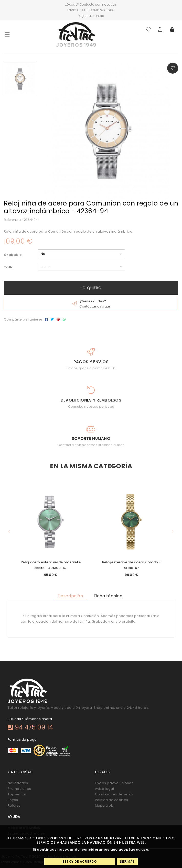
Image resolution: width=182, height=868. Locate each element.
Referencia (12, 220)
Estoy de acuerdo (79, 861)
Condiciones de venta (114, 794)
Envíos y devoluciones (114, 783)
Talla (9, 267)
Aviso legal (104, 789)
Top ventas (17, 794)
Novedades (18, 783)
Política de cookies (112, 800)
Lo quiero (91, 288)
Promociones (19, 789)
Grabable (13, 255)
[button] (9, 532)
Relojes (14, 806)
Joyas (13, 800)
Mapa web (104, 806)
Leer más (127, 861)
